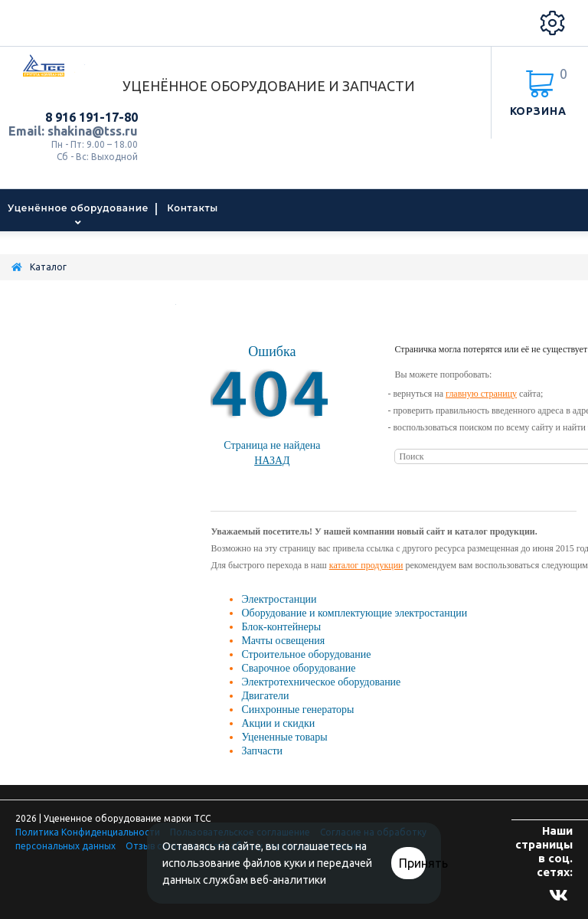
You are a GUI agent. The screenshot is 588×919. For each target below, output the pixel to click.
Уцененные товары (284, 737)
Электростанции (279, 599)
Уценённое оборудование (78, 208)
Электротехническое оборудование (321, 682)
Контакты (193, 208)
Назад (272, 461)
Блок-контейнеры (281, 627)
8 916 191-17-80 (91, 117)
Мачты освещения (283, 641)
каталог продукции (366, 565)
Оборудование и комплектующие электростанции (354, 613)
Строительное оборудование (306, 654)
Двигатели (265, 696)
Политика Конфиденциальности (88, 832)
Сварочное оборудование (298, 668)
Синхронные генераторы (297, 710)
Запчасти (262, 751)
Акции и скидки (278, 723)
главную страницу (481, 394)
